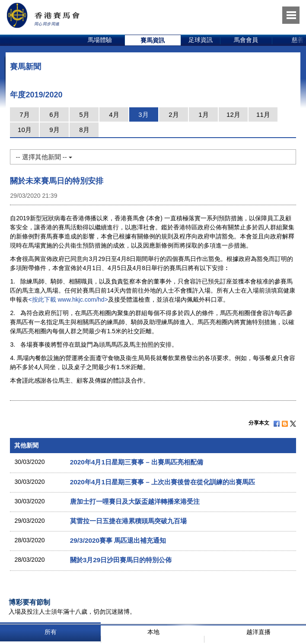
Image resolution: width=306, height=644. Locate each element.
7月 (24, 114)
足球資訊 (201, 40)
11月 (263, 114)
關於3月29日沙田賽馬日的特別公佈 (121, 560)
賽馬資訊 (153, 40)
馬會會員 (246, 40)
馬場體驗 (100, 40)
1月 (203, 114)
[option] (100, 40)
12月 (233, 114)
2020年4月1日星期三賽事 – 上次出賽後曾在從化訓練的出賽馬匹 (163, 482)
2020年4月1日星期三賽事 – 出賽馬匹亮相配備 (137, 462)
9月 (54, 130)
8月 (84, 130)
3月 (143, 114)
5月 (84, 114)
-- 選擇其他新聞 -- (44, 157)
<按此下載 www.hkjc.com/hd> (68, 299)
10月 (25, 130)
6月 (54, 114)
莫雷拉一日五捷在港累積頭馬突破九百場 (128, 521)
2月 (174, 114)
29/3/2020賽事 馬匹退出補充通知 (118, 540)
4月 (114, 114)
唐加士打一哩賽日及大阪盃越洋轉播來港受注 (135, 501)
